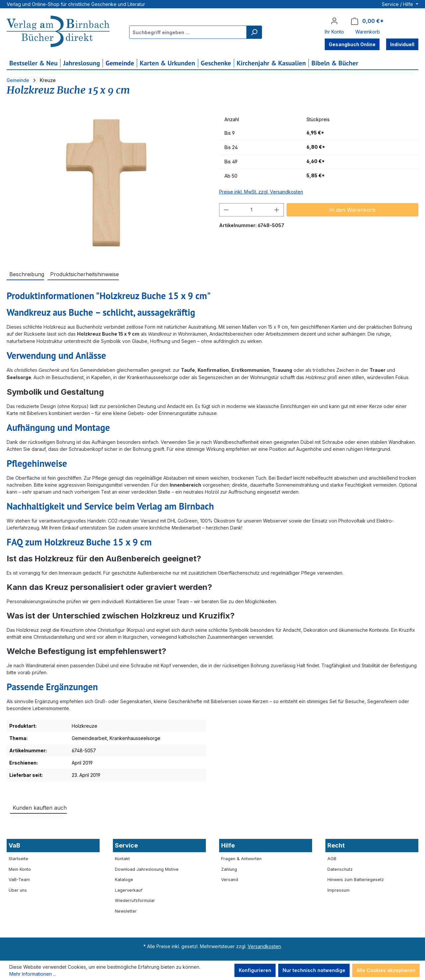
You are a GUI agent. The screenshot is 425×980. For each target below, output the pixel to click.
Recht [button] (336, 845)
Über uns (18, 890)
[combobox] (188, 32)
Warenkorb (368, 32)
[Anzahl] (252, 210)
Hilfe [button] (228, 845)
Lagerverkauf (129, 890)
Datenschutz (340, 869)
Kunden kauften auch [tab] (40, 808)
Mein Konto (20, 869)
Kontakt (122, 859)
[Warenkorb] (367, 21)
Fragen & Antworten (241, 859)
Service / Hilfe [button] (398, 4)
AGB (332, 859)
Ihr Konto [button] (334, 32)
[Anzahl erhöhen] (277, 210)
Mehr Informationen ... (33, 974)
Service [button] (126, 845)
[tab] (25, 274)
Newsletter (126, 911)
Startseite (18, 859)
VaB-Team (19, 880)
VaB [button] (14, 845)
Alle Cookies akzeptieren (386, 970)
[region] (106, 184)
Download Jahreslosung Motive (147, 869)
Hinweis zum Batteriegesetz (356, 880)
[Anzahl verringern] (226, 210)
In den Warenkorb (352, 210)
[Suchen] (254, 32)
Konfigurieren (255, 970)
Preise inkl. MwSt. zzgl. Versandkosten (261, 192)
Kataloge (124, 880)
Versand (230, 880)
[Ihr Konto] (334, 21)
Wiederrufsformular (135, 900)
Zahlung (229, 869)
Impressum (339, 890)
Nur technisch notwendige (314, 970)
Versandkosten (264, 946)
